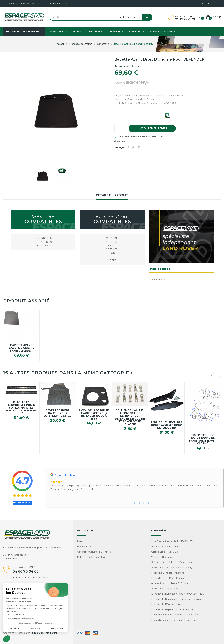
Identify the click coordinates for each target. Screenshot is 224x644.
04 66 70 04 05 (185, 19)
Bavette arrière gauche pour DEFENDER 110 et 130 (58, 413)
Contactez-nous (58, 4)
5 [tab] (149, 503)
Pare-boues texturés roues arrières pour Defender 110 (166, 425)
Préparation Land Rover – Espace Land (172, 562)
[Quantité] (119, 128)
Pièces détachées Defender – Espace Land (175, 620)
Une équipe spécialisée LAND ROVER (25, 4)
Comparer (121, 141)
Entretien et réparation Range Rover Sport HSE (178, 594)
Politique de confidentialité (92, 557)
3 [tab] (139, 503)
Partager (128, 147)
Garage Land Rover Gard (165, 552)
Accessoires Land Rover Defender (170, 583)
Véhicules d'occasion (163, 557)
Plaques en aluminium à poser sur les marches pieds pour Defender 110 (21, 408)
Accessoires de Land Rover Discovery (172, 568)
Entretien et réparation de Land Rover (173, 609)
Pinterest (139, 147)
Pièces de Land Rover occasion (169, 578)
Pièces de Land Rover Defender (169, 573)
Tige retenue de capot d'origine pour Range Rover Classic (203, 439)
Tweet (133, 147)
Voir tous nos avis (22, 503)
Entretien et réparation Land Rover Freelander (177, 599)
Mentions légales (87, 547)
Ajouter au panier (153, 128)
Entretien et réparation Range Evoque (173, 604)
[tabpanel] (134, 482)
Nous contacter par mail (31, 578)
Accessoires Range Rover (165, 589)
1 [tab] (130, 503)
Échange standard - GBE (165, 547)
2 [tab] (135, 503)
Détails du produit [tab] (112, 195)
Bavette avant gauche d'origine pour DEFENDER (21, 348)
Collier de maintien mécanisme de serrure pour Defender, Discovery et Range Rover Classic (130, 417)
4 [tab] (144, 503)
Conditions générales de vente (94, 552)
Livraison (82, 541)
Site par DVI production (45, 633)
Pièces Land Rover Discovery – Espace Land (175, 615)
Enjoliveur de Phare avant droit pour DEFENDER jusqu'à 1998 (94, 415)
